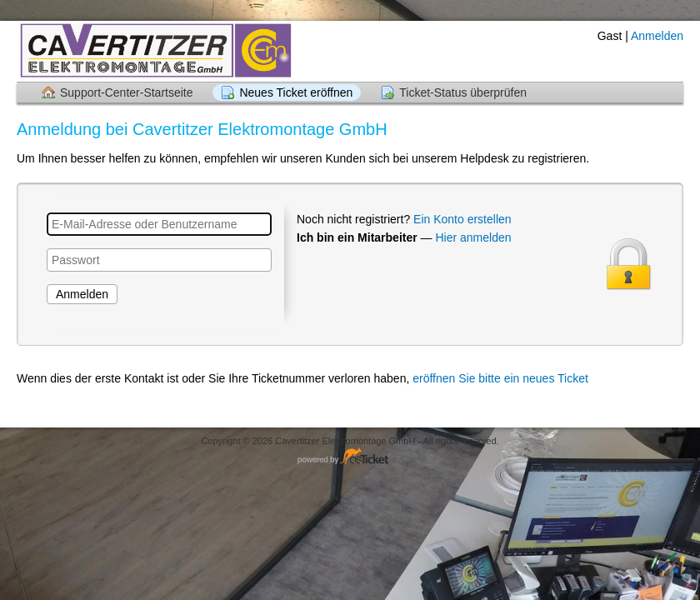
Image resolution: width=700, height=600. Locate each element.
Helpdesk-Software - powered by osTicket (350, 457)
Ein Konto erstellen (462, 219)
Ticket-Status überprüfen (463, 92)
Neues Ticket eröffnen (296, 92)
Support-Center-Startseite (127, 92)
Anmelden (657, 36)
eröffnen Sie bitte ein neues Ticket (500, 378)
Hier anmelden (473, 237)
